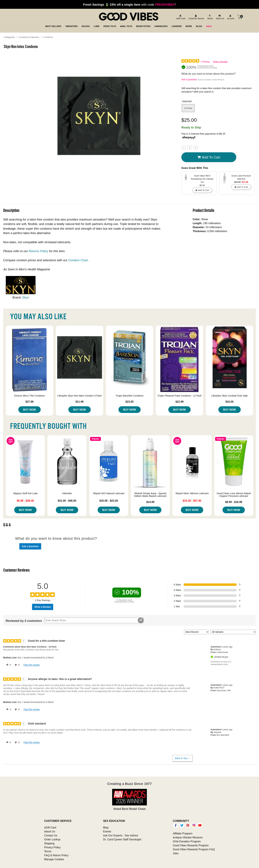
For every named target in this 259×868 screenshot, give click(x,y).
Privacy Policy (52, 847)
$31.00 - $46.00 (67, 501)
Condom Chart (78, 260)
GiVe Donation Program (187, 841)
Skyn (26, 297)
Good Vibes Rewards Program (191, 845)
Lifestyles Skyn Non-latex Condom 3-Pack (80, 396)
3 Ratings (205, 62)
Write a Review (220, 62)
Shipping (49, 843)
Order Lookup (52, 839)
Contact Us (51, 835)
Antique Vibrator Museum (188, 837)
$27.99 (29, 402)
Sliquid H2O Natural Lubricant (109, 493)
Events (107, 831)
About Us (50, 831)
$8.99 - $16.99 (234, 502)
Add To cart (209, 157)
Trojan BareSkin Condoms (129, 396)
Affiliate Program (183, 833)
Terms (48, 851)
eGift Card (50, 827)
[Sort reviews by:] (196, 632)
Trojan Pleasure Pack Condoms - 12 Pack (179, 396)
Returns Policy (38, 251)
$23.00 (130, 402)
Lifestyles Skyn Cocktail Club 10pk (229, 396)
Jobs (176, 853)
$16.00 (230, 402)
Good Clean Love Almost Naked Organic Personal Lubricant (234, 495)
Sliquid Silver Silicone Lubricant (192, 493)
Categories (9, 37)
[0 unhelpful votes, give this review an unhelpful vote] (17, 665)
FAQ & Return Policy (56, 855)
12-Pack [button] (188, 108)
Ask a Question (189, 79)
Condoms (48, 37)
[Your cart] (240, 17)
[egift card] (180, 17)
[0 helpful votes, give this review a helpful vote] (8, 665)
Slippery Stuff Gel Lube (25, 493)
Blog (106, 827)
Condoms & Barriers (29, 37)
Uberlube (67, 493)
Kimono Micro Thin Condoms (29, 396)
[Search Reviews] (94, 620)
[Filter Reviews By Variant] (233, 632)
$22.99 (179, 402)
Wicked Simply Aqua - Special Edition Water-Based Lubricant (150, 495)
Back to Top (182, 758)
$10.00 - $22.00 (109, 501)
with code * (129, 4)
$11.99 (80, 402)
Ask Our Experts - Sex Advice (120, 835)
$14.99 (150, 502)
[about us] (220, 17)
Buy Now (29, 410)
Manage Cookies (54, 859)
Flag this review (31, 665)
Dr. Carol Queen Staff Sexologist (122, 839)
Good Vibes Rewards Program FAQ (194, 849)
